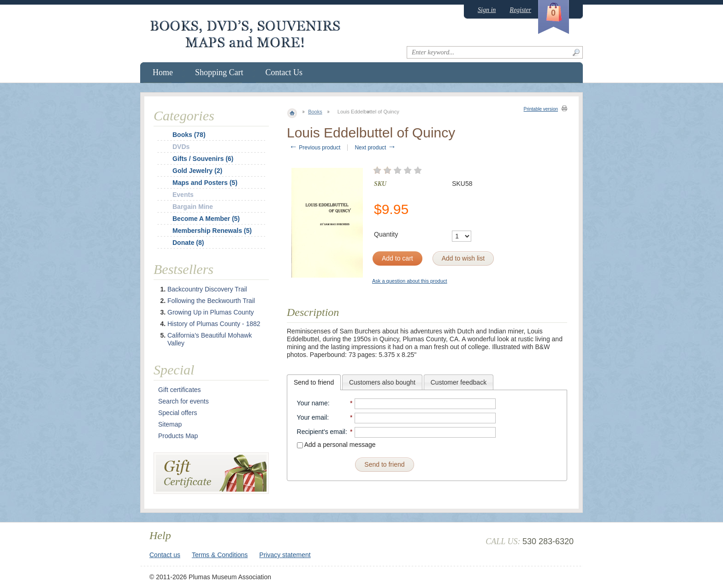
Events (183, 195)
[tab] (314, 382)
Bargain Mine (193, 207)
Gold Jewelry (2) (197, 171)
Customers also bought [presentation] (382, 382)
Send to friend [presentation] (314, 382)
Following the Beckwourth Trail (211, 301)
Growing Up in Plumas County (211, 312)
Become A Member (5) (206, 219)
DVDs (181, 147)
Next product (375, 148)
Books (315, 112)
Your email (312, 417)
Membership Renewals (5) (212, 231)
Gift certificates (180, 390)
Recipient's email (321, 432)
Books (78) (189, 135)
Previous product (315, 148)
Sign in (487, 10)
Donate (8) (188, 243)
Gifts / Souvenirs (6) (203, 159)
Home (163, 72)
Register (520, 10)
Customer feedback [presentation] (459, 382)
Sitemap (170, 424)
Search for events (184, 401)
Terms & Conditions (220, 555)
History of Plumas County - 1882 (214, 324)
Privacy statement (285, 555)
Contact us (165, 555)
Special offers (178, 413)
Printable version (541, 109)
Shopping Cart (219, 72)
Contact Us (284, 72)
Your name (312, 403)
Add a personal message (336, 445)
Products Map (178, 436)
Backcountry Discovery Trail (207, 289)
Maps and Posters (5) (205, 183)
